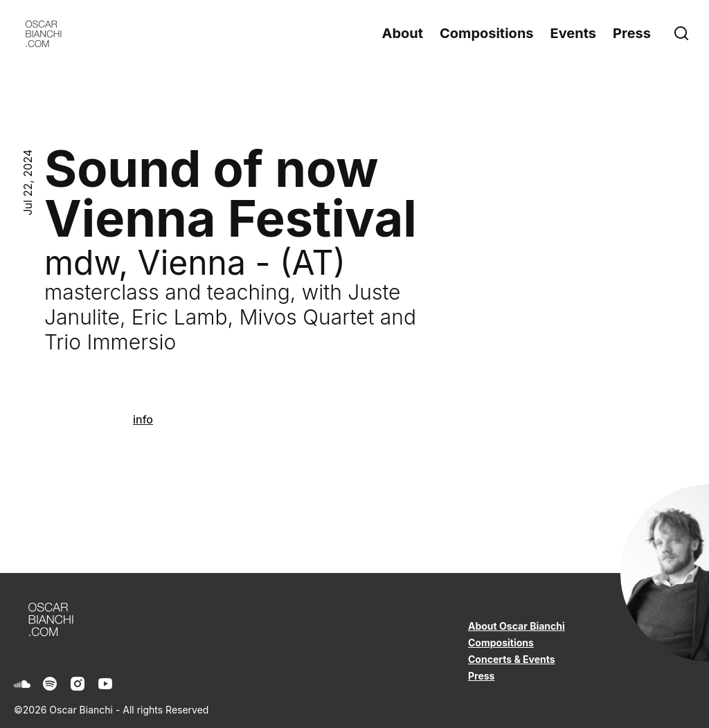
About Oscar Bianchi (517, 626)
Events (574, 33)
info (143, 419)
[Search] (684, 33)
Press (632, 33)
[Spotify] (50, 684)
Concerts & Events (512, 659)
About (402, 33)
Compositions (486, 33)
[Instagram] (78, 684)
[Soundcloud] (22, 684)
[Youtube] (105, 684)
